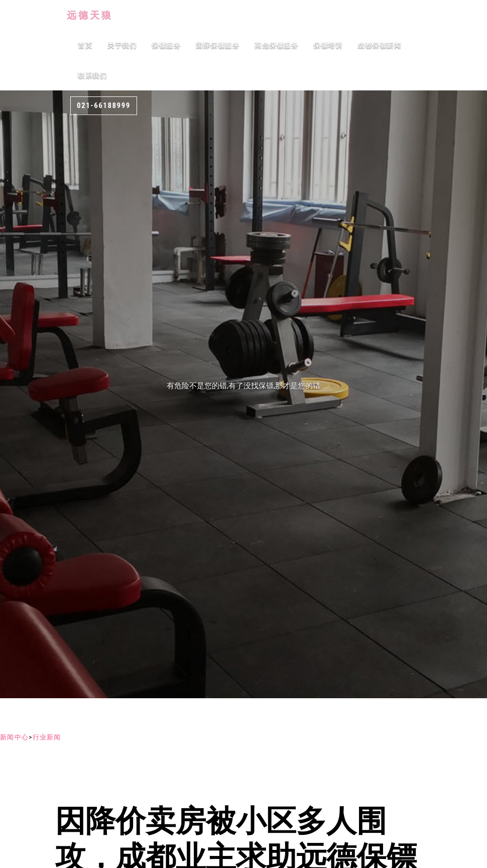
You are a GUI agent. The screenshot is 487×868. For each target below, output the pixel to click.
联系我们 (92, 76)
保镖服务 (166, 45)
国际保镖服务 (218, 45)
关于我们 (122, 45)
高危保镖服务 (276, 45)
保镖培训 (328, 45)
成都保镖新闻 (379, 45)
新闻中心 (14, 737)
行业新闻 (47, 737)
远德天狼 (86, 15)
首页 (85, 45)
